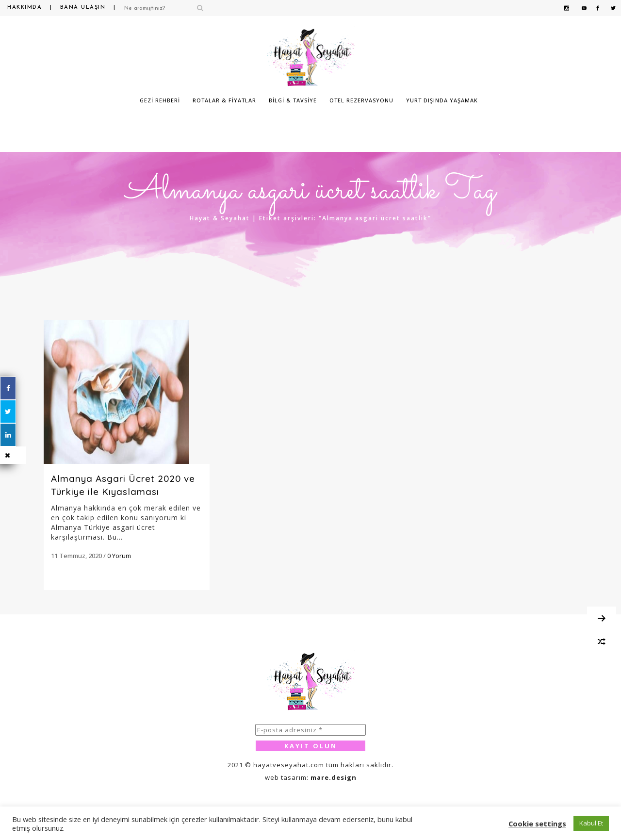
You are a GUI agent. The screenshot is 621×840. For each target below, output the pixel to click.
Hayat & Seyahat (220, 218)
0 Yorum (119, 556)
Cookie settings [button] (537, 824)
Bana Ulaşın (83, 8)
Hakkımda (25, 8)
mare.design (334, 777)
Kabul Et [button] (591, 823)
